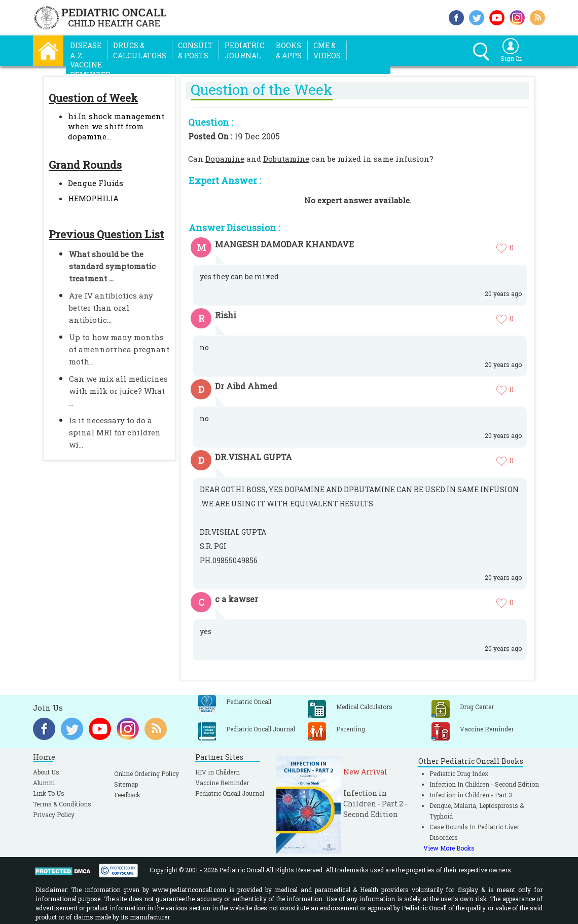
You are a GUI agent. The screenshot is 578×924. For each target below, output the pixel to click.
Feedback (127, 795)
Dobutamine (286, 159)
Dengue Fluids (96, 183)
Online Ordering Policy (147, 773)
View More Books (449, 848)
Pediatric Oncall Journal (230, 793)
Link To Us (49, 793)
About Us (46, 772)
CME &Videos (327, 50)
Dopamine (225, 159)
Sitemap (126, 784)
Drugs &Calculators (140, 50)
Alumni (44, 783)
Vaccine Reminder (222, 783)
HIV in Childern (218, 772)
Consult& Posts (195, 50)
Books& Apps (289, 50)
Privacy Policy (54, 815)
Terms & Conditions (62, 804)
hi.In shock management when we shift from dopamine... (116, 126)
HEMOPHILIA (93, 198)
